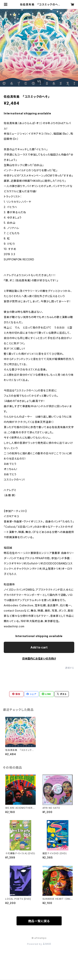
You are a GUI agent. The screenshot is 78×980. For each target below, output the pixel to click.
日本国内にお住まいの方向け (39, 658)
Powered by (39, 944)
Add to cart (39, 647)
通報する (70, 668)
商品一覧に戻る (39, 921)
